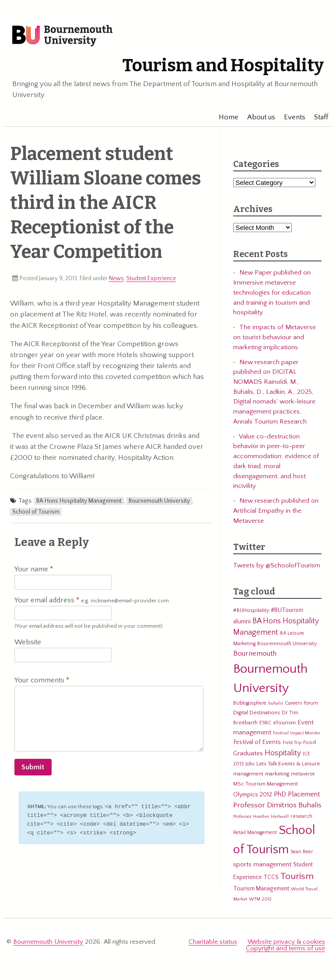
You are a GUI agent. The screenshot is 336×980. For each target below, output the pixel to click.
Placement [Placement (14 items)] (304, 796)
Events (290, 119)
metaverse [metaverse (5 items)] (303, 776)
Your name (34, 571)
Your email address (92, 602)
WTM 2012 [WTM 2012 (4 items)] (260, 901)
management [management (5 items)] (248, 776)
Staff (317, 119)
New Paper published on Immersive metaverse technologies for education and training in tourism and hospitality (272, 295)
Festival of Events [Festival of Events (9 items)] (257, 744)
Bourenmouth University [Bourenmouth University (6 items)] (287, 645)
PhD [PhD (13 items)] (280, 796)
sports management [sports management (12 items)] (262, 866)
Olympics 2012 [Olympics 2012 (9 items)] (253, 796)
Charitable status (213, 944)
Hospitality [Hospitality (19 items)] (283, 755)
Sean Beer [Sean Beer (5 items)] (302, 853)
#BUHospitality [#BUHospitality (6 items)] (251, 612)
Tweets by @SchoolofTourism (277, 567)
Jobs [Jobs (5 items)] (250, 766)
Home (224, 119)
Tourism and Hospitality (217, 67)
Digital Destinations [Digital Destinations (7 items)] (257, 715)
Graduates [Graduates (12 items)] (248, 756)
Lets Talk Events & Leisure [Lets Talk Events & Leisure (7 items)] (288, 766)
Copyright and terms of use (285, 950)
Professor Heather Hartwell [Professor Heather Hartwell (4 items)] (261, 818)
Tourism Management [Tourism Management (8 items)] (261, 890)
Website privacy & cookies (286, 944)
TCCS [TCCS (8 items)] (271, 879)
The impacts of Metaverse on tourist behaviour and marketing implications (275, 339)
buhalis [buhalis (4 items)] (276, 705)
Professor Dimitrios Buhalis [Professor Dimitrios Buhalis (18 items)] (277, 807)
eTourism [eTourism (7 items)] (284, 724)
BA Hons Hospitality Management (79, 503)
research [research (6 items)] (301, 818)
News (116, 280)
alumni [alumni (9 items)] (242, 623)
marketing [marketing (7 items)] (277, 776)
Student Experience (151, 280)
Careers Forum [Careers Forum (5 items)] (301, 705)
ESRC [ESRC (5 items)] (265, 725)
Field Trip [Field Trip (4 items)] (292, 745)
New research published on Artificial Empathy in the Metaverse (276, 513)
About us (257, 119)
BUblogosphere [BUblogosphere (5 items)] (250, 705)
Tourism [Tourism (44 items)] (297, 879)
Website (28, 644)
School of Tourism (36, 514)
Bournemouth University (67, 37)
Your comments (42, 682)
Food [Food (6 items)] (310, 744)
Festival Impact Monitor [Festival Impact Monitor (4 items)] (297, 735)
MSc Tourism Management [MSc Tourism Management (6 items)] (266, 785)
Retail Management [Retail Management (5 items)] (255, 835)
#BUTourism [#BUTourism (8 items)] (287, 612)
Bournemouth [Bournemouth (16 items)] (255, 656)
